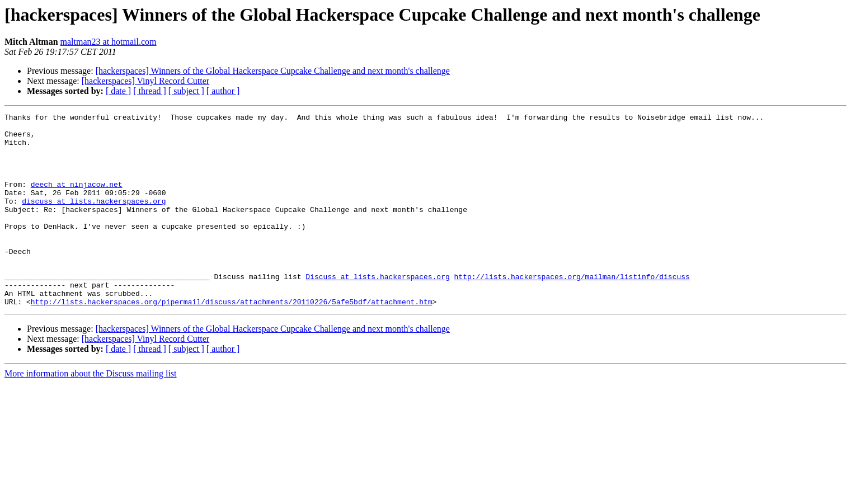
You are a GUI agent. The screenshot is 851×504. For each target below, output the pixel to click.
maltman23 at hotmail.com (109, 42)
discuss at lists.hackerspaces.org (94, 219)
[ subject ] (186, 91)
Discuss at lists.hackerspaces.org (377, 310)
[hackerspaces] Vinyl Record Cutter (145, 81)
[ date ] (118, 91)
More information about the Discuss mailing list (91, 412)
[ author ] (223, 91)
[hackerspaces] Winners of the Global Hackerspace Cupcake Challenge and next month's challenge (273, 71)
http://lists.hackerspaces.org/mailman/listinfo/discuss (572, 310)
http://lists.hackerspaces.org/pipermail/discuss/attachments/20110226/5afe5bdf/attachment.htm (232, 340)
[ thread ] (150, 91)
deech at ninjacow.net (77, 199)
